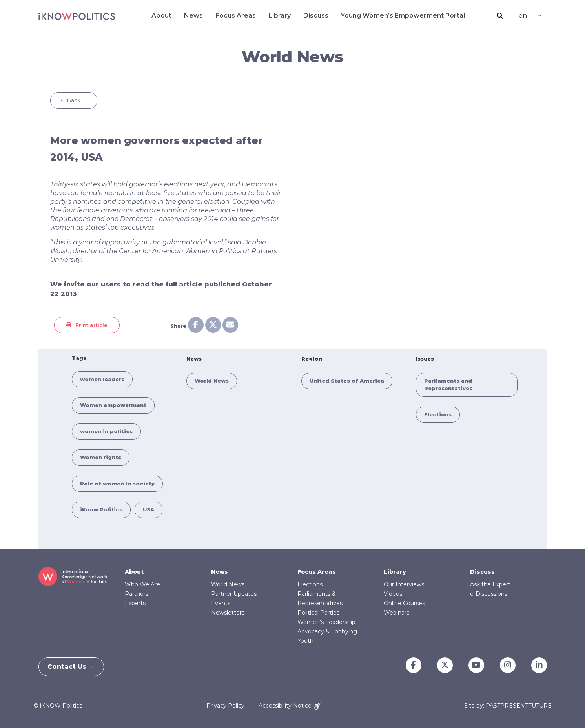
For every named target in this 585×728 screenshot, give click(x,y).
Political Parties (318, 613)
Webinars (396, 613)
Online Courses (404, 603)
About (161, 16)
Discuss (316, 16)
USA (149, 509)
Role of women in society (117, 484)
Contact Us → (74, 667)
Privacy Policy (225, 706)
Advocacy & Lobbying (327, 631)
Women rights (101, 457)
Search (500, 16)
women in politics (106, 431)
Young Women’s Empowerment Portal (403, 16)
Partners (137, 594)
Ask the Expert (490, 584)
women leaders (102, 379)
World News (212, 381)
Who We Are (142, 584)
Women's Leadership (326, 622)
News (193, 16)
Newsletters (228, 613)
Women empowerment (113, 405)
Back (74, 100)
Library (280, 16)
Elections (438, 414)
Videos (393, 594)
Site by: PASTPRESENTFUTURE (508, 706)
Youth (305, 641)
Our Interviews (404, 584)
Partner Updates (234, 594)
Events (221, 603)
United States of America (347, 381)
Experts (135, 603)
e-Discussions (489, 594)
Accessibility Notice (290, 706)
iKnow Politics (101, 509)
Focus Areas (236, 16)
